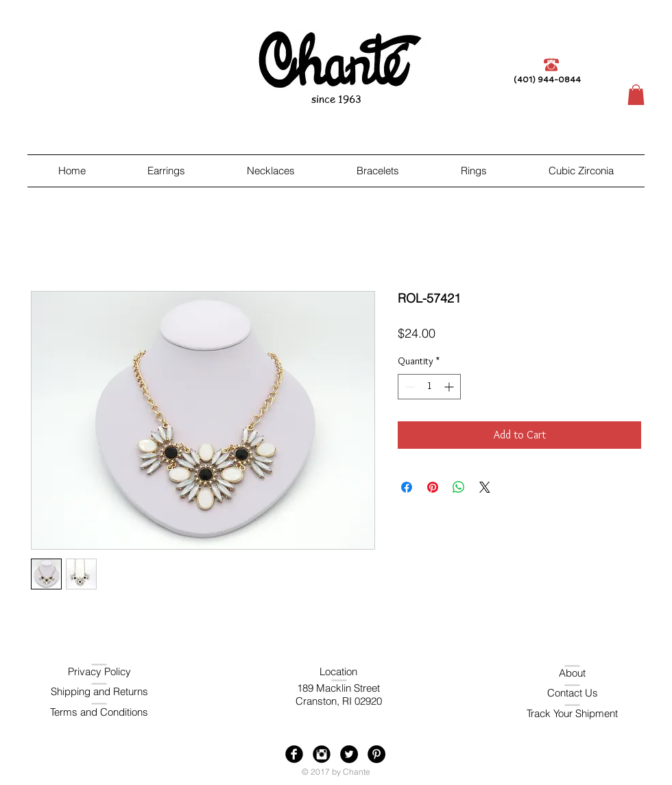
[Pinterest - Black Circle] (376, 754)
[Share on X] (485, 487)
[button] (636, 95)
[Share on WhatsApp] (459, 487)
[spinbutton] (429, 387)
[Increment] (450, 387)
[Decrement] (408, 387)
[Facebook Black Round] (294, 754)
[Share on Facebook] (407, 487)
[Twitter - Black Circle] (349, 754)
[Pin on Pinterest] (433, 487)
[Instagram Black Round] (322, 754)
